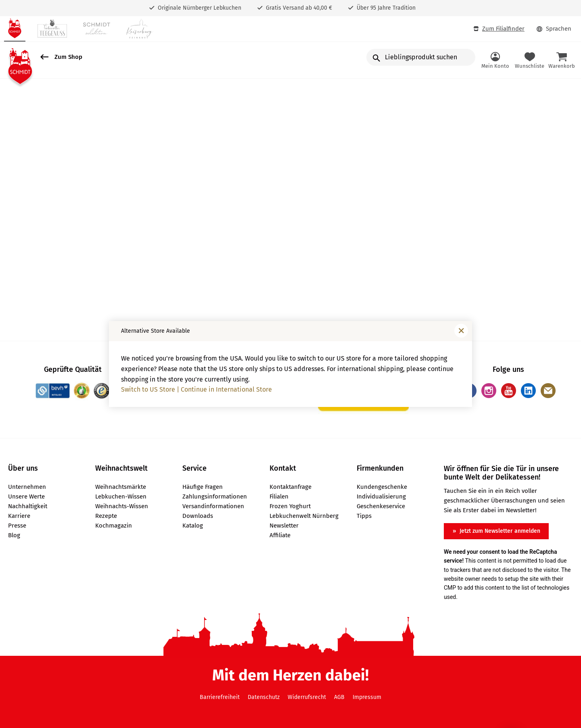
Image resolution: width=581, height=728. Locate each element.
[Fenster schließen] (461, 331)
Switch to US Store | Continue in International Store (196, 389)
